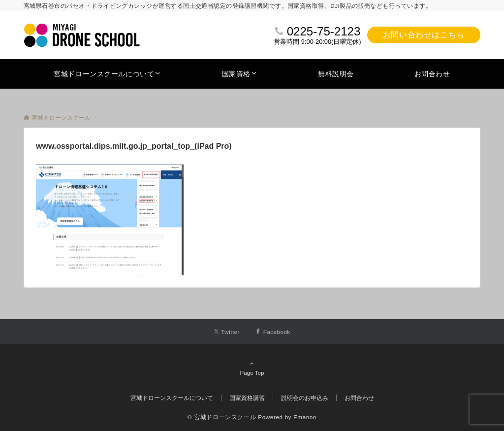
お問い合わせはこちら (424, 35)
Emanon (305, 417)
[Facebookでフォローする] (273, 332)
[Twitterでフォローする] (227, 332)
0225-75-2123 (324, 31)
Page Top (252, 368)
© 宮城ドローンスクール (222, 417)
